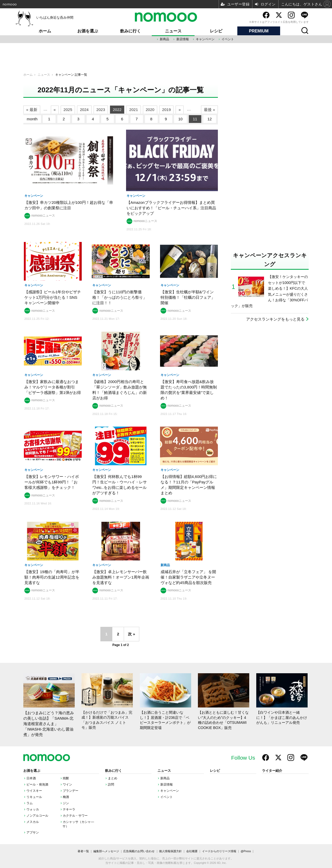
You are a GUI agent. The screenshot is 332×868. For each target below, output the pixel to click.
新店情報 (183, 39)
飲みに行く (130, 31)
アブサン (33, 832)
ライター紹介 (272, 771)
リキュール (34, 797)
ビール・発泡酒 (37, 784)
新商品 (164, 39)
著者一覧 (83, 851)
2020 (150, 110)
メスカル (33, 822)
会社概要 (192, 851)
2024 (84, 110)
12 (210, 119)
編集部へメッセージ (106, 851)
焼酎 (66, 778)
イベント (228, 39)
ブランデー (71, 791)
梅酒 (66, 797)
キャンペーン (205, 39)
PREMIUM (259, 31)
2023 (101, 110)
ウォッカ (33, 809)
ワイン (67, 784)
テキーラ (69, 809)
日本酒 (31, 778)
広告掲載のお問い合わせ (139, 851)
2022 (117, 110)
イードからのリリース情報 (219, 851)
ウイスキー (34, 791)
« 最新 (32, 110)
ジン (66, 803)
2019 (166, 110)
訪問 (111, 784)
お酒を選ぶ (88, 31)
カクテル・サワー (75, 816)
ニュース (173, 31)
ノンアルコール (37, 816)
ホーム (45, 31)
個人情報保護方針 (170, 851)
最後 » (209, 110)
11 (195, 119)
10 (180, 119)
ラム (30, 803)
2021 (133, 110)
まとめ (113, 778)
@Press (246, 851)
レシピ (216, 31)
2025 (68, 110)
